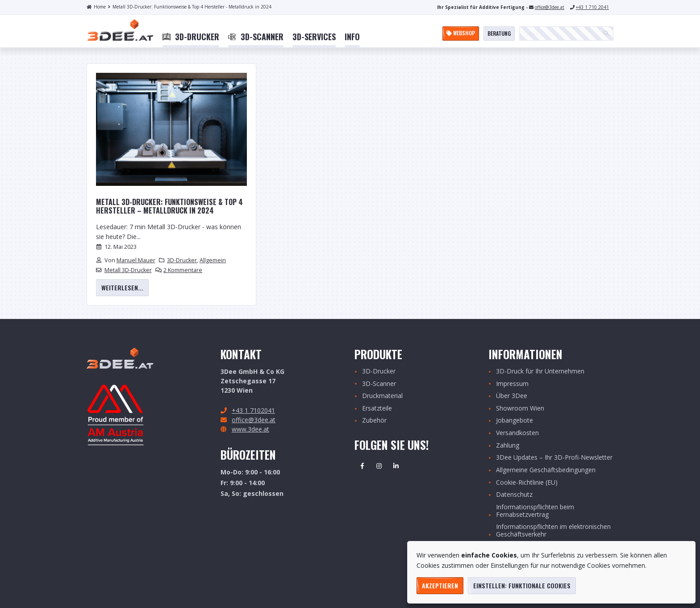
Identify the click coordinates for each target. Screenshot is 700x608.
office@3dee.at (550, 7)
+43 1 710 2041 (592, 7)
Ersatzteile (377, 409)
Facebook (362, 466)
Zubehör (374, 421)
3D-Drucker (182, 260)
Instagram (379, 466)
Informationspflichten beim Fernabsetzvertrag (535, 511)
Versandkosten (517, 433)
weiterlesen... (122, 287)
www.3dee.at (250, 429)
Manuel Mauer (136, 260)
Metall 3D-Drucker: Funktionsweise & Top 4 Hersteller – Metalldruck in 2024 (169, 206)
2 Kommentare (183, 270)
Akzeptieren (440, 585)
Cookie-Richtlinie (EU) (527, 483)
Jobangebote (515, 421)
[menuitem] (191, 37)
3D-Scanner (379, 384)
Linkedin (396, 466)
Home (96, 7)
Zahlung (508, 446)
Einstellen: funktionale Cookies (522, 585)
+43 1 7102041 (253, 410)
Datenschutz (514, 495)
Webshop (461, 33)
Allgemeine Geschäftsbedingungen (546, 470)
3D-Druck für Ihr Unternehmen (540, 371)
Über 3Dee (512, 396)
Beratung (499, 33)
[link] (191, 37)
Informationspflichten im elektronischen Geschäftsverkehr (553, 531)
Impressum (512, 384)
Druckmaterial (382, 396)
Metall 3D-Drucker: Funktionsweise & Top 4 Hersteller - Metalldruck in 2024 (190, 7)
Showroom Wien (520, 409)
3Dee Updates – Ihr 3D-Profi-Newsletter (554, 458)
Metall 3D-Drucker (128, 270)
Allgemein (213, 260)
